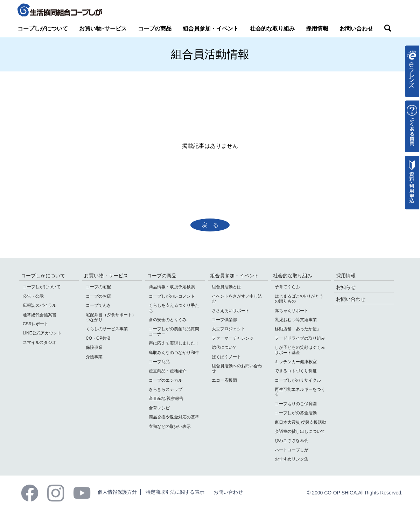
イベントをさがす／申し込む (237, 299)
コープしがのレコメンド (172, 296)
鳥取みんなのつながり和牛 (174, 353)
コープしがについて (43, 29)
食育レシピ (159, 408)
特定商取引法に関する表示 (175, 492)
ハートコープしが (292, 450)
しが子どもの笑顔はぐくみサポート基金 (300, 350)
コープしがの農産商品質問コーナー (174, 331)
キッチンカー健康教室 (296, 362)
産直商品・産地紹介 (168, 371)
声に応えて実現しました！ (174, 343)
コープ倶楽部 (224, 320)
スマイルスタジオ (40, 342)
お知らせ (346, 287)
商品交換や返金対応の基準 (174, 417)
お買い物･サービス (103, 29)
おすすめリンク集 (292, 459)
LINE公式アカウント (42, 333)
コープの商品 (155, 29)
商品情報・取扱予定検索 (172, 287)
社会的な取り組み (272, 29)
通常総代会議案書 (40, 315)
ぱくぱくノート (226, 357)
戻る (213, 225)
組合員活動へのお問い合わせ (237, 368)
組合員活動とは (226, 287)
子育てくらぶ (287, 287)
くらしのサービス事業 (107, 329)
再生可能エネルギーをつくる (300, 392)
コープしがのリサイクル (298, 380)
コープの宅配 (98, 287)
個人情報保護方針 (117, 492)
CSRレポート (36, 324)
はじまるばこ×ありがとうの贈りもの (299, 299)
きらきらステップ (166, 389)
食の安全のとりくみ (168, 320)
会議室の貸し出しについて (300, 431)
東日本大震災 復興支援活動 (300, 422)
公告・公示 (33, 296)
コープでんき (98, 305)
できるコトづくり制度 (296, 371)
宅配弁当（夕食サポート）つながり (111, 317)
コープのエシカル (166, 380)
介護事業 (94, 357)
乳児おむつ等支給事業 (296, 320)
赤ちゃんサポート (292, 311)
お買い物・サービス (106, 276)
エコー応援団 (224, 380)
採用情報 (317, 29)
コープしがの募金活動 (296, 413)
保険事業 (94, 347)
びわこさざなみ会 (292, 441)
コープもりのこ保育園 (296, 404)
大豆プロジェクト (229, 329)
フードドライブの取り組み (300, 338)
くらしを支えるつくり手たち (174, 308)
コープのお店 (98, 296)
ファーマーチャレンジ (233, 338)
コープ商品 (159, 362)
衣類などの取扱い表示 (170, 427)
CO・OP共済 (98, 338)
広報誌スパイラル (40, 305)
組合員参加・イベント (211, 29)
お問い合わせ (356, 29)
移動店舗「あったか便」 (298, 329)
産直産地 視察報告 (166, 398)
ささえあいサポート (231, 311)
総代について (224, 347)
